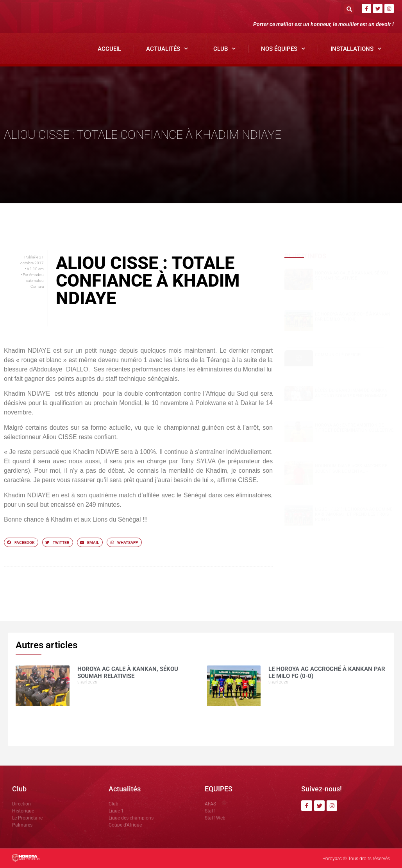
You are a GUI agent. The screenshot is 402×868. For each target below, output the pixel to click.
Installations (356, 49)
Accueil (109, 49)
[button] (349, 9)
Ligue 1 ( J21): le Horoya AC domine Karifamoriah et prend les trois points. (354, 514)
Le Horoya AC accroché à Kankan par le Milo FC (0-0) (353, 317)
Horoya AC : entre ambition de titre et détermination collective (354, 428)
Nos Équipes (283, 49)
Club (225, 49)
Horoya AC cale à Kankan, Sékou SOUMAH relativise (351, 276)
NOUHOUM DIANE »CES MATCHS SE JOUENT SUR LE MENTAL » (351, 468)
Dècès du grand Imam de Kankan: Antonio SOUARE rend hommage (352, 393)
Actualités (167, 49)
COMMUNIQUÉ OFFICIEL (339, 355)
